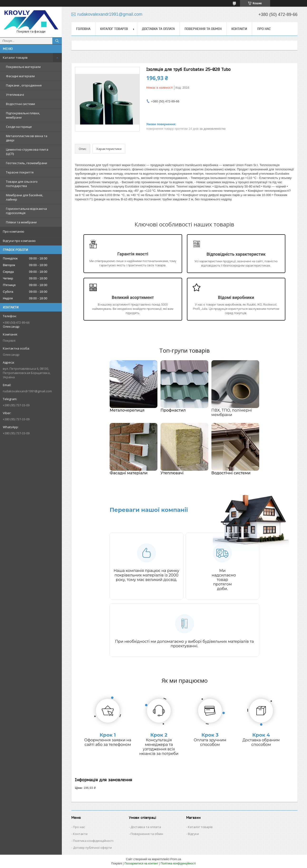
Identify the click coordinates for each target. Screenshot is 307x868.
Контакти (239, 29)
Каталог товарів (15, 58)
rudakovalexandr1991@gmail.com (27, 391)
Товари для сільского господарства (22, 184)
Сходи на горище (19, 127)
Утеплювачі (15, 95)
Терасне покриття (20, 172)
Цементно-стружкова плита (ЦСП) (27, 152)
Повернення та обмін (203, 29)
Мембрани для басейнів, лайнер (24, 197)
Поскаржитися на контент (141, 863)
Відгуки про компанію (19, 241)
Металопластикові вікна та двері (27, 138)
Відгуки (193, 834)
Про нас (264, 29)
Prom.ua (176, 859)
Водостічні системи (20, 104)
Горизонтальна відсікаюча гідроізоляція (26, 211)
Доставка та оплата (158, 29)
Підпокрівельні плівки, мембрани (23, 115)
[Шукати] (57, 41)
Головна (83, 29)
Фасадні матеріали (20, 76)
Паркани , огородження (24, 85)
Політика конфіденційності (93, 841)
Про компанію (14, 231)
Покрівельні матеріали (23, 67)
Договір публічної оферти (92, 848)
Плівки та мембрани (21, 222)
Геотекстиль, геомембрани (27, 163)
